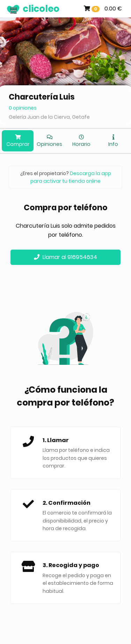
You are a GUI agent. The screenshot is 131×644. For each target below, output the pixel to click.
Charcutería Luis (42, 97)
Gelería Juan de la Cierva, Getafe (49, 117)
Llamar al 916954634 (65, 257)
